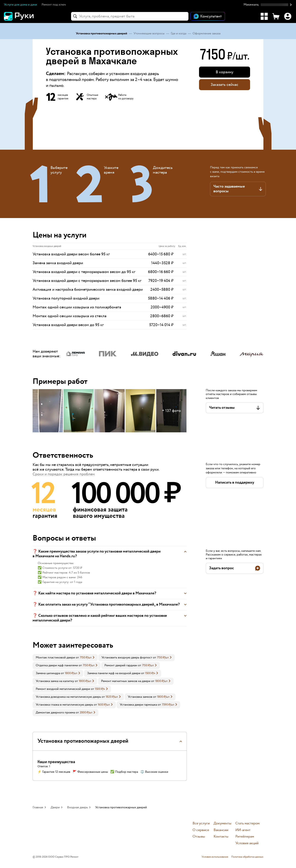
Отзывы (199, 837)
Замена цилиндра (48, 673)
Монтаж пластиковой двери (55, 658)
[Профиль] (288, 16)
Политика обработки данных (247, 857)
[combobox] (130, 16)
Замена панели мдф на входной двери (114, 673)
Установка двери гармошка (138, 705)
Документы (222, 824)
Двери (55, 807)
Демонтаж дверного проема (55, 713)
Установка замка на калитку (55, 681)
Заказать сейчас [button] (224, 85)
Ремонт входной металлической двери (63, 689)
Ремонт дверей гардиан (121, 665)
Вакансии (221, 830)
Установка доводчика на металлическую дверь (68, 697)
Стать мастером (247, 824)
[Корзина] (276, 16)
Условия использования (215, 857)
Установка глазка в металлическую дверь (64, 705)
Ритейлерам (245, 837)
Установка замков (140, 697)
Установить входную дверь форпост (127, 658)
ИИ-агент (243, 830)
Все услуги (201, 824)
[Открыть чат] (208, 16)
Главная (38, 807)
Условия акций (247, 843)
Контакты (221, 837)
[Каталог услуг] (264, 16)
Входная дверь (77, 807)
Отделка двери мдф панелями (57, 665)
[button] (268, 5)
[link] (65, 658)
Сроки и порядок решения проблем (64, 474)
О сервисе (201, 830)
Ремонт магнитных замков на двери (126, 681)
